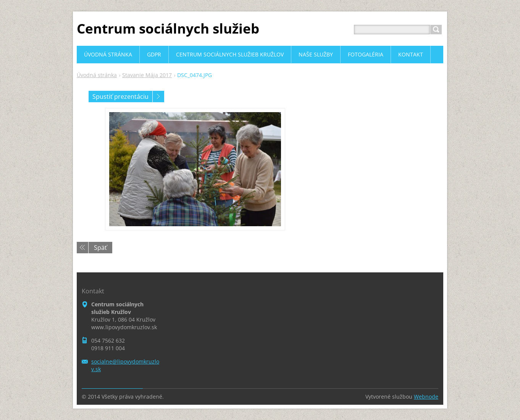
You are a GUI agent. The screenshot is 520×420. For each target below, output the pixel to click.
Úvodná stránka (97, 75)
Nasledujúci (158, 97)
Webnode (426, 397)
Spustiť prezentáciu (120, 97)
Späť (100, 248)
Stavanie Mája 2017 (147, 75)
